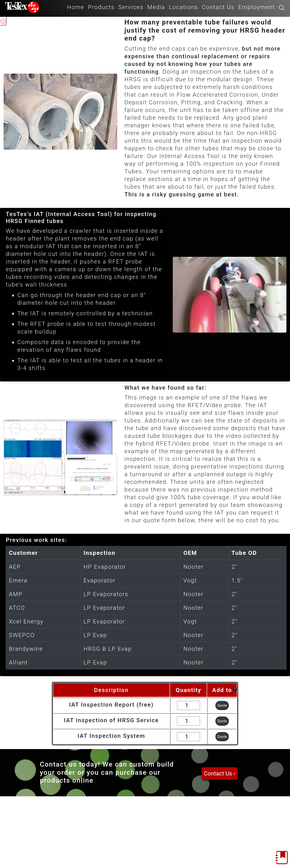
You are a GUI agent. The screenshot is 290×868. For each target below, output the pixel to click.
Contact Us (218, 7)
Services (131, 7)
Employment (257, 7)
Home (76, 7)
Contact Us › (220, 774)
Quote (222, 705)
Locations (183, 7)
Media (156, 7)
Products (101, 7)
